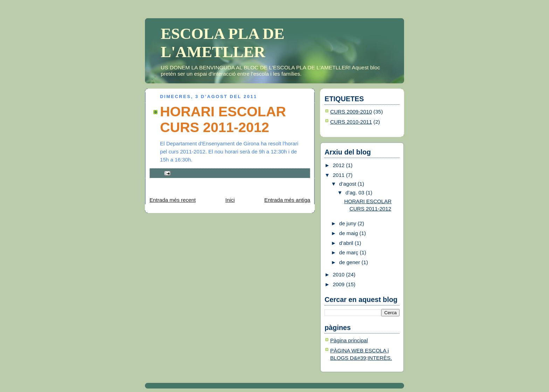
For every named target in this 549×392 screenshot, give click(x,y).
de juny (349, 223)
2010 (339, 274)
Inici (230, 200)
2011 (339, 175)
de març (350, 252)
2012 (339, 165)
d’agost (349, 184)
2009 (339, 284)
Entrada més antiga (287, 200)
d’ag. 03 (356, 192)
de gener (350, 262)
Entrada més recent (173, 200)
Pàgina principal (349, 340)
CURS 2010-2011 (351, 122)
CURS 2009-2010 (351, 112)
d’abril (347, 243)
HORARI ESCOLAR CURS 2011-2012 (223, 119)
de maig (349, 233)
